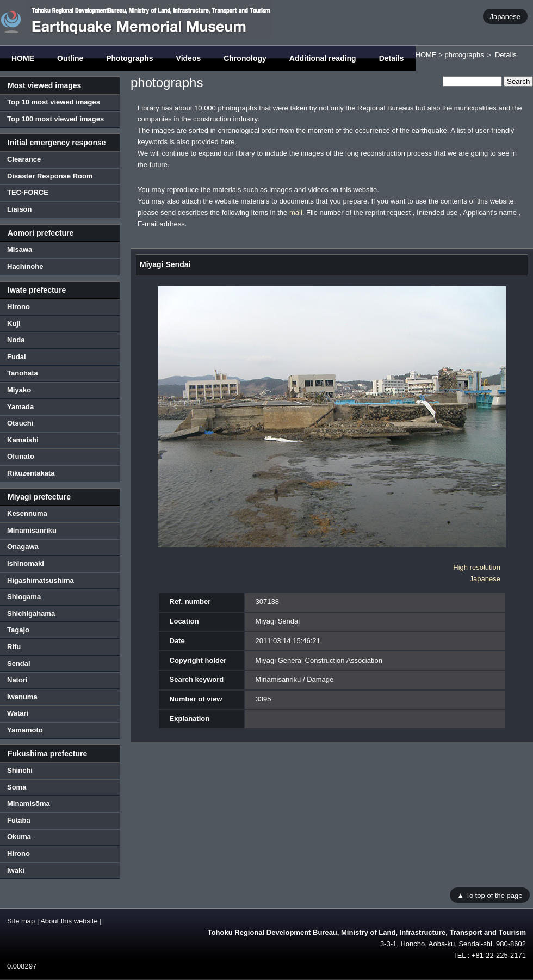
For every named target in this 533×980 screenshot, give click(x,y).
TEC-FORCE (28, 192)
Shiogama (24, 597)
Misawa (20, 249)
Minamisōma (29, 803)
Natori (17, 680)
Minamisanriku (32, 530)
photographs (464, 55)
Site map (21, 921)
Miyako (19, 390)
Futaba (19, 820)
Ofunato (21, 456)
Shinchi (20, 770)
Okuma (19, 837)
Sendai (19, 664)
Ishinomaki (26, 563)
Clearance (24, 159)
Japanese (505, 16)
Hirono (18, 307)
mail (296, 212)
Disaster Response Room (50, 176)
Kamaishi (23, 440)
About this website (69, 921)
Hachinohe (25, 266)
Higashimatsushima (41, 580)
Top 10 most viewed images (54, 102)
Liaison (20, 209)
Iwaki (16, 870)
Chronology (245, 58)
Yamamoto (25, 730)
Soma (17, 787)
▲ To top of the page (489, 895)
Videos (189, 58)
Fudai (17, 357)
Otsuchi (20, 423)
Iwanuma (22, 697)
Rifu (14, 647)
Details (392, 58)
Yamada (20, 407)
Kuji (14, 323)
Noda (16, 340)
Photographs (129, 58)
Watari (18, 713)
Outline (70, 58)
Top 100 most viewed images (55, 119)
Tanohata (23, 373)
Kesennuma (27, 513)
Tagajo (18, 630)
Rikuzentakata (31, 473)
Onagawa (23, 547)
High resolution (477, 567)
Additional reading (323, 58)
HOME (23, 58)
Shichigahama (31, 614)
